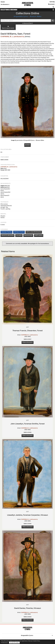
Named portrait (28, 235)
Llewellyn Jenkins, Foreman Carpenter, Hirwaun (28, 515)
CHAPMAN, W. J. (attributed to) (12, 37)
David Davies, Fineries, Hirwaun (28, 608)
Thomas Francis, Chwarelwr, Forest (28, 331)
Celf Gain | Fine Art (19, 232)
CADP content (39, 235)
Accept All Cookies (14, 643)
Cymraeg (52, 2)
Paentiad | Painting (6, 232)
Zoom (27, 145)
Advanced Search (28, 23)
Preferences (4, 643)
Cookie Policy (36, 641)
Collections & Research (9, 10)
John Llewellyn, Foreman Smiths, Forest (28, 424)
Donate (3, 2)
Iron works (19, 235)
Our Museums (5, 4)
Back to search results (8, 27)
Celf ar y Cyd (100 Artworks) (34, 232)
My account (51, 4)
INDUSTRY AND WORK (8, 235)
